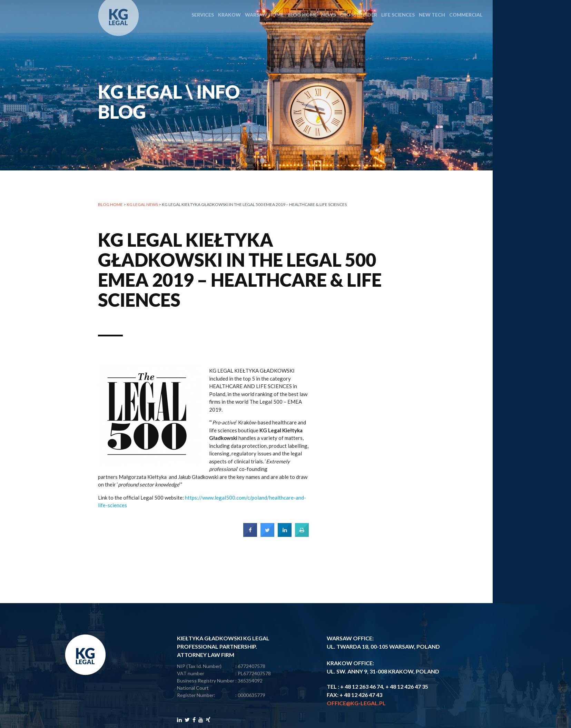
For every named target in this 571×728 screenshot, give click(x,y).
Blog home (110, 205)
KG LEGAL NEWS (142, 205)
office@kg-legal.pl (356, 703)
